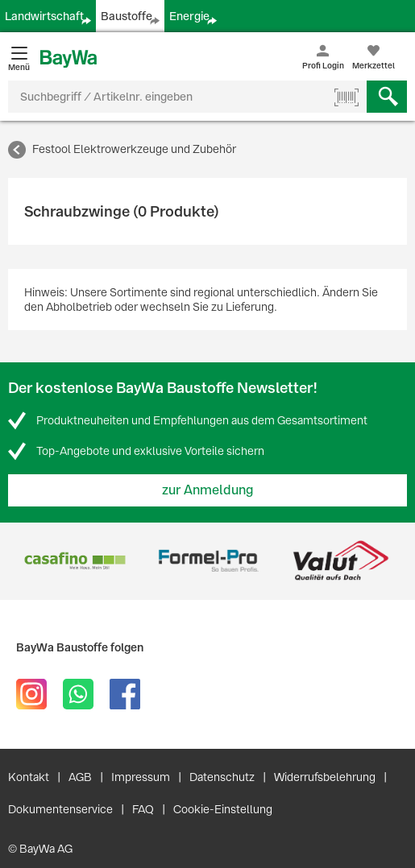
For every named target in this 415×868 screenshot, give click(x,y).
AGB (80, 777)
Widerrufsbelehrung (325, 777)
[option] (75, 561)
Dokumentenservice (60, 809)
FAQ (143, 809)
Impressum (141, 777)
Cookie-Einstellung (223, 809)
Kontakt (29, 777)
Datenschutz (222, 777)
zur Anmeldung (208, 490)
